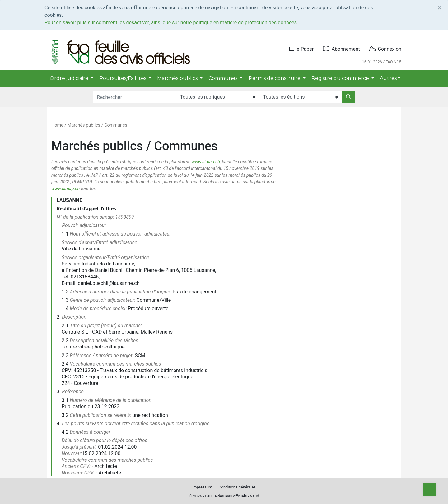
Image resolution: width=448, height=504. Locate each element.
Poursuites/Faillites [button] (123, 78)
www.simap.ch (206, 162)
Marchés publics (84, 125)
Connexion (385, 49)
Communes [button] (224, 78)
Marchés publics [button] (178, 78)
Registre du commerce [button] (341, 78)
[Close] (439, 8)
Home (57, 125)
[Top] (429, 489)
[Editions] (300, 97)
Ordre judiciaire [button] (70, 78)
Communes (116, 125)
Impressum (202, 487)
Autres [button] (388, 78)
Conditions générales (237, 487)
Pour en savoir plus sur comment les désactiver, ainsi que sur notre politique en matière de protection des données (171, 23)
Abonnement (341, 49)
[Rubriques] (218, 97)
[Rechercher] (348, 97)
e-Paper (301, 49)
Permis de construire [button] (275, 78)
